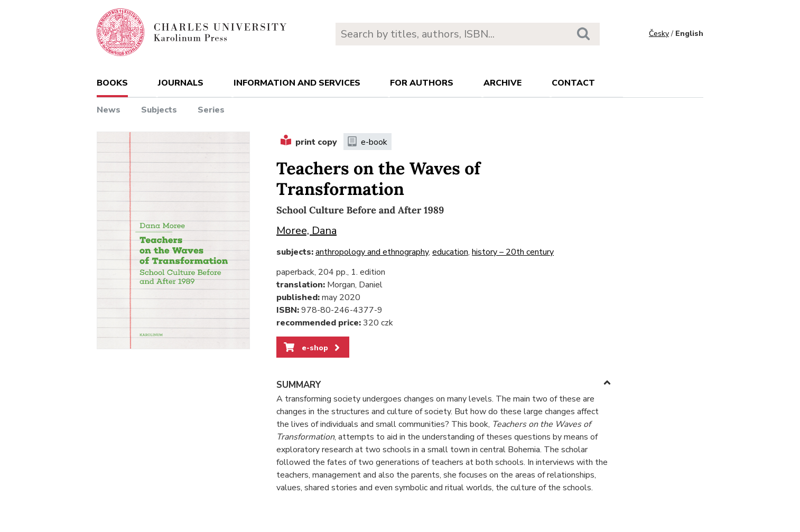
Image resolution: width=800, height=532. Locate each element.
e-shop (313, 348)
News (109, 110)
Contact (573, 83)
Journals (181, 83)
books (112, 83)
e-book (368, 142)
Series (211, 110)
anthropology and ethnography (372, 252)
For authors (422, 83)
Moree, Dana (306, 231)
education (450, 252)
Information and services (297, 83)
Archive (503, 83)
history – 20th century (513, 252)
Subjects (159, 110)
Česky (659, 34)
